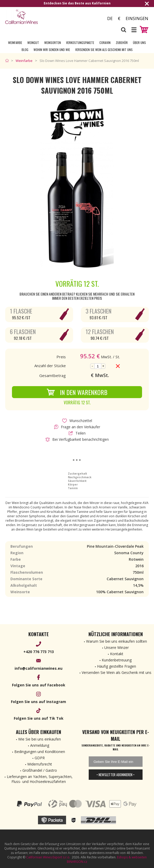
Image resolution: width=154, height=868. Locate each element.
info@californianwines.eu (38, 668)
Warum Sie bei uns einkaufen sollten (117, 641)
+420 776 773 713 (39, 652)
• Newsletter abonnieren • (115, 775)
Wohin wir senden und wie (52, 50)
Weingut (33, 43)
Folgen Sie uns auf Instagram (38, 702)
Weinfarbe (15, 43)
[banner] (34, 17)
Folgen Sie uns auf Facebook (39, 685)
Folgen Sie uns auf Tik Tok (39, 718)
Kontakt (117, 654)
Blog (25, 50)
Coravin (105, 43)
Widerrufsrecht (40, 764)
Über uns (139, 43)
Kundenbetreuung (117, 660)
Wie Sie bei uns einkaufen (40, 739)
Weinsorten (53, 43)
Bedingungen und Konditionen (40, 752)
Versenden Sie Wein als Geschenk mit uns (104, 50)
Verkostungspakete (80, 43)
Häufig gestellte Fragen (117, 666)
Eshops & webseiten (132, 857)
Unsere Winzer (117, 647)
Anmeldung (40, 745)
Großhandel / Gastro (40, 770)
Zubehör (122, 43)
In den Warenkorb (77, 392)
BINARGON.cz (77, 862)
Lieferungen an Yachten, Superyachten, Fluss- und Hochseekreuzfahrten (40, 779)
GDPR (40, 758)
